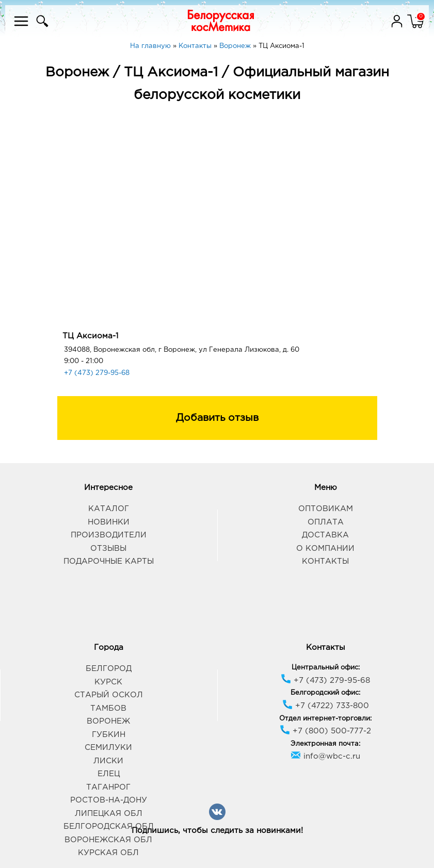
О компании (325, 548)
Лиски (108, 761)
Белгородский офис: (325, 693)
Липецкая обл (109, 814)
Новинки (109, 522)
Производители (109, 535)
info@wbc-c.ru (325, 756)
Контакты (325, 561)
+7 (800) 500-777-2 (325, 731)
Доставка (325, 535)
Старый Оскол (109, 695)
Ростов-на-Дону (109, 800)
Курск (108, 682)
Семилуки (108, 748)
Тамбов (108, 708)
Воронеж (108, 721)
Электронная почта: (325, 744)
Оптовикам (326, 509)
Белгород (109, 669)
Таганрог (108, 787)
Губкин (109, 735)
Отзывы (108, 548)
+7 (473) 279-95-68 (97, 373)
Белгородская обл (109, 826)
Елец (109, 774)
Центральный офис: (326, 668)
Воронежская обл (108, 840)
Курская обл (108, 853)
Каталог (109, 509)
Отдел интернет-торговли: (325, 719)
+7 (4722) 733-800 (326, 706)
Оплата (326, 522)
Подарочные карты (109, 561)
